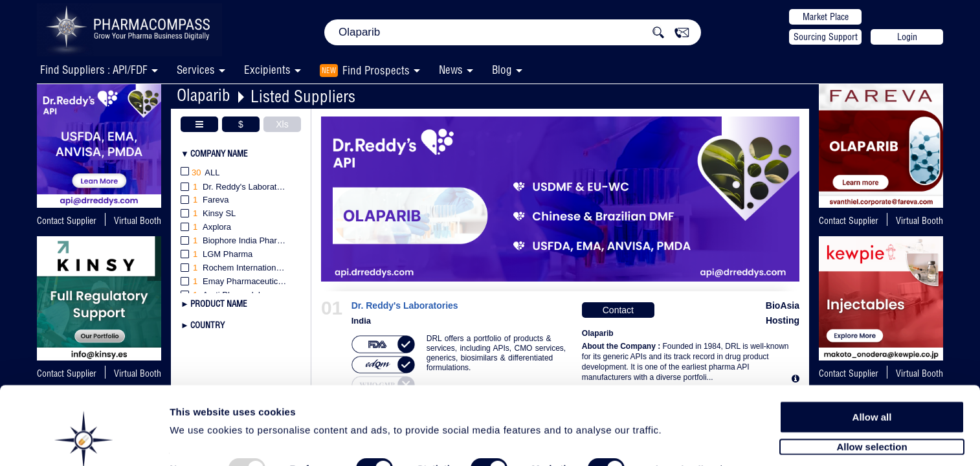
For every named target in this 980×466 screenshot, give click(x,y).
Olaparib (204, 95)
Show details (679, 441)
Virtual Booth (138, 221)
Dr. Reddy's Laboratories (405, 306)
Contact (618, 310)
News (451, 70)
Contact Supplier (67, 221)
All (200, 173)
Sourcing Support (826, 37)
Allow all (872, 388)
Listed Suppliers (303, 96)
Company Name (219, 153)
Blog (502, 70)
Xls (282, 124)
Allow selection (872, 418)
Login (907, 37)
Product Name (219, 304)
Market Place (826, 17)
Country (207, 325)
